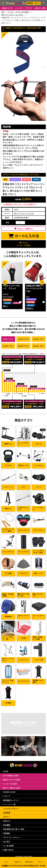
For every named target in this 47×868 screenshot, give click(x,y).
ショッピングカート (11, 808)
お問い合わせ (8, 850)
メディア (7, 796)
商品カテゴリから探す (12, 780)
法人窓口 (7, 841)
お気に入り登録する (25, 229)
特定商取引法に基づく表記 (14, 829)
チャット (40, 860)
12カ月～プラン (23, 339)
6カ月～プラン (8, 339)
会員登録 (7, 813)
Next (42, 282)
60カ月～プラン (39, 346)
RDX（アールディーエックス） (24, 213)
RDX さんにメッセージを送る (24, 244)
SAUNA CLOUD (9, 792)
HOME (6, 771)
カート (6, 860)
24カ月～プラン (39, 339)
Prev (5, 282)
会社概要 (7, 825)
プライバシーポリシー (12, 837)
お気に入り (18, 860)
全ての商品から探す (11, 775)
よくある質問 (8, 846)
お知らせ (7, 821)
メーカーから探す (10, 784)
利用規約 (7, 833)
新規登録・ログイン (34, 3)
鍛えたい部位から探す (12, 788)
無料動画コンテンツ (11, 800)
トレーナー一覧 (9, 804)
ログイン (7, 817)
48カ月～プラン (23, 346)
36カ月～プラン (8, 346)
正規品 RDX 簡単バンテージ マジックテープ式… (35, 288)
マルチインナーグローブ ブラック (11, 287)
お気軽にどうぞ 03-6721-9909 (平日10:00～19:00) (24, 866)
